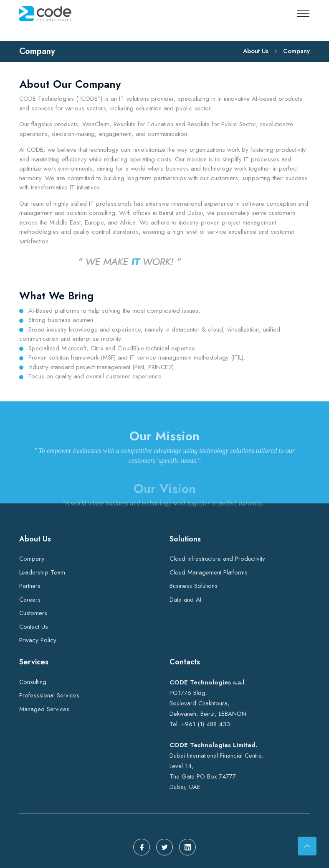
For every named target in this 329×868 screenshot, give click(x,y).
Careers (30, 600)
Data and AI (185, 600)
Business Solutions (194, 586)
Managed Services (44, 709)
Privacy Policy (38, 640)
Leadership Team (42, 572)
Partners (30, 586)
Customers (33, 613)
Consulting (33, 682)
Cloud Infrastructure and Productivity (217, 559)
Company (32, 559)
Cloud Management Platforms (209, 572)
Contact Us (34, 627)
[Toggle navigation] (303, 14)
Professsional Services (49, 695)
